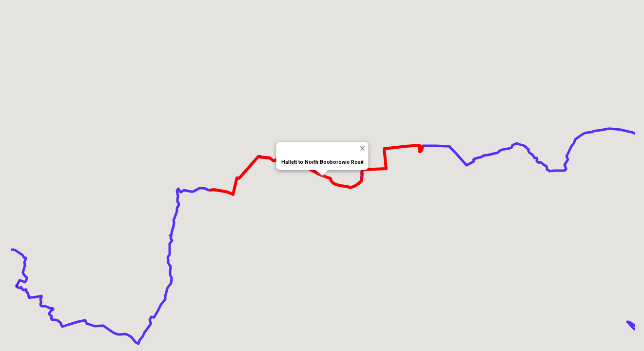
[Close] (362, 148)
